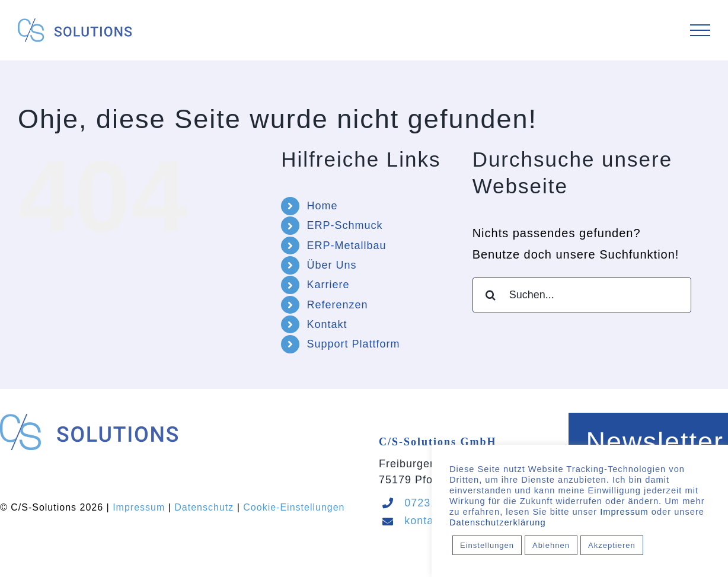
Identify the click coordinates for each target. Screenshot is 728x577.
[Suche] (491, 295)
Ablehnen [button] (551, 545)
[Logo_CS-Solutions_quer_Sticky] (89, 420)
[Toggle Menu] (700, 31)
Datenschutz (204, 507)
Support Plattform (353, 344)
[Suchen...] (582, 295)
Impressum (139, 507)
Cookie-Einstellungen (294, 507)
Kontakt (327, 324)
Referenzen (337, 305)
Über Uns (331, 265)
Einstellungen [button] (487, 545)
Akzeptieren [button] (612, 545)
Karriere (328, 285)
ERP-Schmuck (344, 225)
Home (322, 206)
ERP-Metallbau (346, 246)
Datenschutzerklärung (498, 522)
